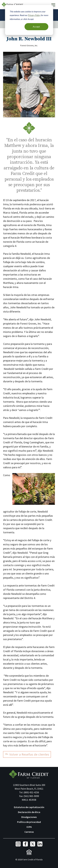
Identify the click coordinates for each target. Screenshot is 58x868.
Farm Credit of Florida (29, 774)
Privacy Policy (34, 15)
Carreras (29, 832)
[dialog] (29, 20)
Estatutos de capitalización (29, 807)
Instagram (18, 844)
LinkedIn (40, 844)
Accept (36, 27)
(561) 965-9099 (31, 796)
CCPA (29, 827)
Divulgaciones (29, 817)
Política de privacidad (29, 822)
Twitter (33, 844)
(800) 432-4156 (31, 792)
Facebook (25, 844)
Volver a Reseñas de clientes (29, 754)
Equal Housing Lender (29, 852)
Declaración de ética (29, 812)
